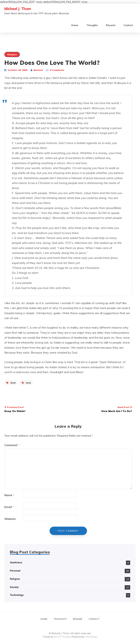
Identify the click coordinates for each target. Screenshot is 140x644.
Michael (38, 70)
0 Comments (57, 70)
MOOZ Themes (62, 637)
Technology (17, 595)
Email (9, 507)
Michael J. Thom (18, 9)
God (11, 383)
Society (14, 587)
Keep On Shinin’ (35, 409)
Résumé (111, 25)
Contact (128, 25)
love (26, 383)
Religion (12, 54)
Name (9, 495)
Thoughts (92, 25)
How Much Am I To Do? (101, 409)
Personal (15, 571)
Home (75, 25)
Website (10, 519)
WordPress (91, 637)
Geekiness (16, 562)
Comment (12, 445)
